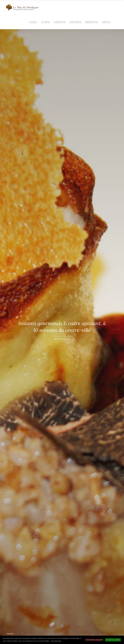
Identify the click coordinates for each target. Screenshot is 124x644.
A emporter (60, 22)
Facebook (10, 633)
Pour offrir (75, 22)
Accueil (33, 22)
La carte (46, 22)
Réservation (92, 22)
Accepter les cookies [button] (113, 640)
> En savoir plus (56, 641)
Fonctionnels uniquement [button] (94, 640)
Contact (106, 22)
